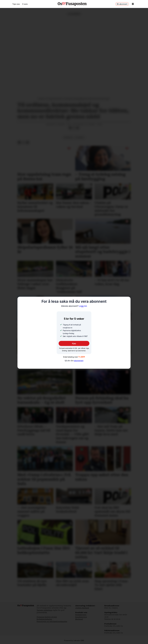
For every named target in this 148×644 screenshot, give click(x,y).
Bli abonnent (122, 4)
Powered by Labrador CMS (74, 641)
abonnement (79, 361)
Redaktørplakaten (44, 619)
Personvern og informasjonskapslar (52, 621)
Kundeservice (81, 617)
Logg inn (74, 306)
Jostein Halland (82, 608)
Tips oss (16, 4)
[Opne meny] (133, 4)
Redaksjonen (81, 615)
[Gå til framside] (72, 4)
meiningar (68, 137)
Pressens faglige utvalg (47, 617)
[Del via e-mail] (78, 128)
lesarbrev (80, 137)
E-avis (25, 4)
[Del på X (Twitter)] (74, 128)
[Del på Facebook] (70, 128)
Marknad (79, 619)
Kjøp (74, 343)
